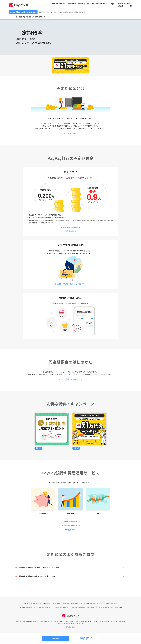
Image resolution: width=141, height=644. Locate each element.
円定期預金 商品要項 (69, 227)
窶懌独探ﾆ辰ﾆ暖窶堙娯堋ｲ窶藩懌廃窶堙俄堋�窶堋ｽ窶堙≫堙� (78, 603)
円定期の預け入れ (86, 639)
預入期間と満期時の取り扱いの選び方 (69, 284)
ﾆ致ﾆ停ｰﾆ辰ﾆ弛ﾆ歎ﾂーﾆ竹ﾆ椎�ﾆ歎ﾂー (37, 603)
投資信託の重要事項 (69, 526)
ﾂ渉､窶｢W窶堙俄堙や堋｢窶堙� (110, 607)
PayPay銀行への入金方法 (69, 379)
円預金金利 (69, 231)
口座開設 (55, 639)
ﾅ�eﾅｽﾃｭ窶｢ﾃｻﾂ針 (111, 603)
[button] (125, 5)
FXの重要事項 (69, 530)
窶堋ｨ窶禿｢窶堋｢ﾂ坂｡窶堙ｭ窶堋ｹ (83, 607)
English (113, 4)
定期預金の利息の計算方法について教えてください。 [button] (38, 568)
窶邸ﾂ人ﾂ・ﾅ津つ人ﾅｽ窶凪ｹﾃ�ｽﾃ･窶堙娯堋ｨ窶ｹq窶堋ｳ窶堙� (61, 12)
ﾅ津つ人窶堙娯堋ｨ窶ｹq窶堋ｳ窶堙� (23, 12)
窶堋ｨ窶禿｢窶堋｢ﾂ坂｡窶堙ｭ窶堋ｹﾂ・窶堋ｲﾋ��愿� (70, 4)
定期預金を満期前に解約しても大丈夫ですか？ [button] (35, 576)
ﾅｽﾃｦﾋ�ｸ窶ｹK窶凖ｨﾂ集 (27, 607)
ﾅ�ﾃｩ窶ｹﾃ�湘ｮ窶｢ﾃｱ (100, 4)
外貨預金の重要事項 (69, 521)
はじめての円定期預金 (69, 134)
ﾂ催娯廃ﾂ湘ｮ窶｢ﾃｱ (62, 607)
